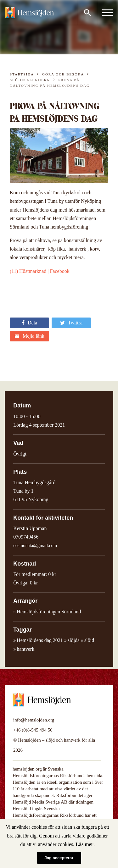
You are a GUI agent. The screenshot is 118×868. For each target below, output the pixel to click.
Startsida (22, 74)
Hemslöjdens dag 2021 (40, 640)
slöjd (89, 640)
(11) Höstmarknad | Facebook (40, 271)
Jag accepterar (59, 858)
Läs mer (84, 844)
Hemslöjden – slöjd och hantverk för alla (30, 13)
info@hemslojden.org (34, 720)
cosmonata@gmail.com (35, 545)
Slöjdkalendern (30, 80)
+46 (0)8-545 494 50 (33, 730)
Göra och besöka (63, 74)
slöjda (74, 640)
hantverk (25, 649)
